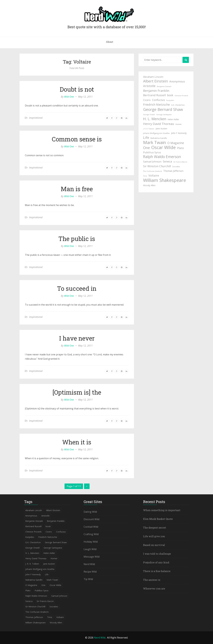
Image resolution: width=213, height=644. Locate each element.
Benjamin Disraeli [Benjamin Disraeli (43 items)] (164, 86)
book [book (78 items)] (170, 95)
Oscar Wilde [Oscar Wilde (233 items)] (163, 147)
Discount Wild (91, 519)
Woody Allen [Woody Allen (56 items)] (149, 185)
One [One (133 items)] (146, 148)
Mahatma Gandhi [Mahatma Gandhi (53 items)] (159, 138)
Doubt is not (77, 89)
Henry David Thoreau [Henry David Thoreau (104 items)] (159, 124)
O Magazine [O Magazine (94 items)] (176, 143)
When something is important (162, 510)
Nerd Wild (89, 564)
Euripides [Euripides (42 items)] (170, 100)
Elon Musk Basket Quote (158, 519)
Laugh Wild (90, 549)
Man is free (77, 189)
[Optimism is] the (77, 392)
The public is (77, 239)
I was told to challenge (157, 554)
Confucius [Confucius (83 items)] (158, 100)
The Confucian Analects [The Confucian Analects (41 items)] (153, 171)
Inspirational (36, 118)
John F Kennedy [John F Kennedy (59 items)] (179, 133)
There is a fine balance (157, 571)
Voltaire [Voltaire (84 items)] (154, 175)
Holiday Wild (91, 542)
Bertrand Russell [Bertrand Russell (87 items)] (154, 95)
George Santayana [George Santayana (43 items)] (164, 114)
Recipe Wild (90, 572)
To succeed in (77, 288)
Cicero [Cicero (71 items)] (147, 100)
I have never (77, 338)
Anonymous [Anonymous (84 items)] (177, 81)
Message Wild (92, 557)
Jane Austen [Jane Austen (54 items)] (161, 129)
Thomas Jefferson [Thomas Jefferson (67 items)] (173, 171)
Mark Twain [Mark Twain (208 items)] (155, 142)
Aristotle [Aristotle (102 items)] (149, 86)
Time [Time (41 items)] (145, 176)
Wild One (69, 97)
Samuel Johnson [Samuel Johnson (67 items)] (152, 162)
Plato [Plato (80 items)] (181, 148)
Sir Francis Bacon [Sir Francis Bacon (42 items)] (180, 162)
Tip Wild (88, 579)
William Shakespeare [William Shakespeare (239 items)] (165, 180)
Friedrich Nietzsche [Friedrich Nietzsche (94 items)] (156, 105)
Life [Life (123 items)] (146, 138)
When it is (77, 442)
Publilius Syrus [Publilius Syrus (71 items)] (152, 152)
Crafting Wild (91, 534)
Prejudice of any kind (156, 562)
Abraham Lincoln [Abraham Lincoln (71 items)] (153, 77)
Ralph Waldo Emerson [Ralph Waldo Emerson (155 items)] (162, 157)
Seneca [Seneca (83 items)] (167, 161)
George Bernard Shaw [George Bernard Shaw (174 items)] (163, 109)
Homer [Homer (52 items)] (179, 124)
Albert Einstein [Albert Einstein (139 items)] (156, 81)
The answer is (152, 580)
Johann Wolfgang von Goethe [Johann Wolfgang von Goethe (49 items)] (156, 133)
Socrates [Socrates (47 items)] (176, 167)
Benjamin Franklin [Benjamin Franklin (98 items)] (156, 91)
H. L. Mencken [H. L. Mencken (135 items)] (155, 119)
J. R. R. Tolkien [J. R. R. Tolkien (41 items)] (149, 129)
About (110, 42)
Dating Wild (90, 512)
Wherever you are (154, 588)
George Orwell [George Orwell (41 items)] (149, 115)
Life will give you (154, 536)
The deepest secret (155, 528)
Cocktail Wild (91, 527)
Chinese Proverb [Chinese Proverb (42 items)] (181, 96)
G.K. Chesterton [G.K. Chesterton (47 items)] (178, 105)
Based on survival (154, 545)
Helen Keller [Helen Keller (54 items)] (173, 119)
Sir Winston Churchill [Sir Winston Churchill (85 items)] (157, 166)
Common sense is (77, 139)
